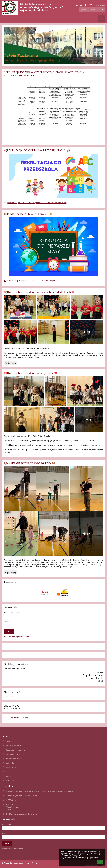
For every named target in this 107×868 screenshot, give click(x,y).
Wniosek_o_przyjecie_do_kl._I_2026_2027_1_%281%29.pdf (29, 281)
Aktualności (10, 780)
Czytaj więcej (11, 363)
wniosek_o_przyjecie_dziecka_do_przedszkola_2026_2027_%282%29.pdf (35, 203)
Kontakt (9, 776)
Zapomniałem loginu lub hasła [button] (16, 637)
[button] (90, 5)
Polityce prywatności (92, 858)
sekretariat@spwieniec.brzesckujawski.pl (22, 796)
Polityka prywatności (14, 759)
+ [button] (77, 5)
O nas (8, 772)
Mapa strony (11, 767)
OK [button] (100, 862)
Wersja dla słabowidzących (14, 863)
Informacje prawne (13, 754)
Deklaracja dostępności (15, 750)
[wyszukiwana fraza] (92, 10)
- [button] (81, 5)
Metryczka (10, 763)
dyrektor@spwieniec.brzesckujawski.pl (21, 814)
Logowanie (100, 5)
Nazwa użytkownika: (12, 613)
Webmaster (10, 741)
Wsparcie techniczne (14, 746)
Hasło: (6, 621)
